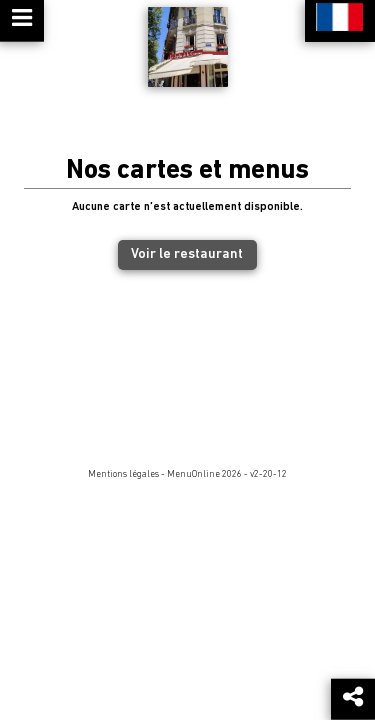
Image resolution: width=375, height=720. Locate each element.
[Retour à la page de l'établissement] (188, 47)
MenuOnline (193, 474)
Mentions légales (123, 474)
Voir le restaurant (187, 254)
